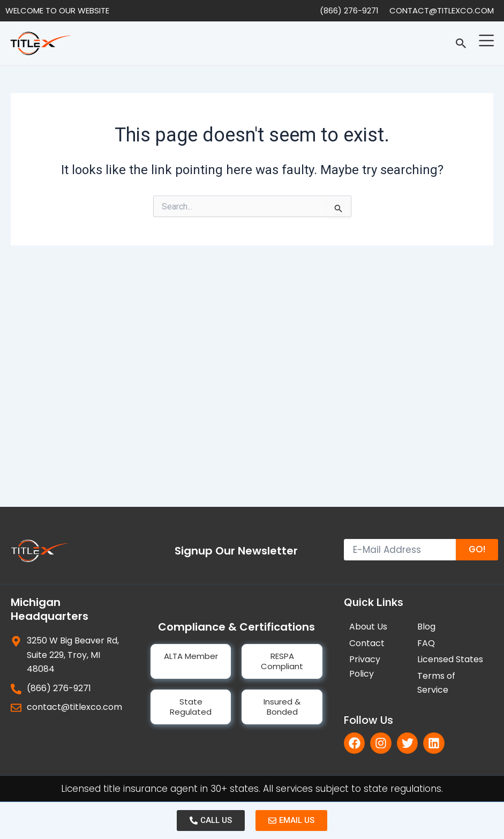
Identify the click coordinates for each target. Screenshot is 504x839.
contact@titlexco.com (442, 10)
